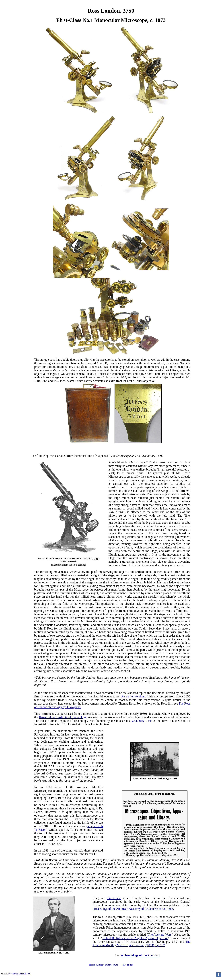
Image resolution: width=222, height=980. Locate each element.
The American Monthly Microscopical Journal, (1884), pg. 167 (141, 943)
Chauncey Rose (142, 721)
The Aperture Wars (160, 935)
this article (114, 898)
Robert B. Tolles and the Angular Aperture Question (135, 938)
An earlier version (133, 696)
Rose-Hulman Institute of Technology (63, 717)
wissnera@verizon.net (19, 974)
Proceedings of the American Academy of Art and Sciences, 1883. (133, 909)
